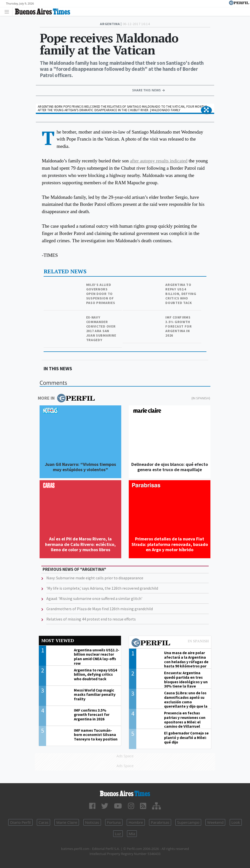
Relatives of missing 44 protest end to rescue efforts (91, 619)
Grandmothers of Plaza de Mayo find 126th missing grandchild (100, 609)
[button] (206, 110)
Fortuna (114, 822)
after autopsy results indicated (159, 161)
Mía (132, 834)
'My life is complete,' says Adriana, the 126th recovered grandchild (102, 588)
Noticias (92, 822)
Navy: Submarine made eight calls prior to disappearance (95, 578)
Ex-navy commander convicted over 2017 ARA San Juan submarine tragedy (101, 329)
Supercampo (188, 822)
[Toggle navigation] (8, 11)
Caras (43, 822)
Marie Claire (67, 822)
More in (66, 398)
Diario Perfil (20, 822)
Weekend (215, 822)
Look (236, 822)
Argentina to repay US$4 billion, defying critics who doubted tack (181, 294)
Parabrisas (160, 822)
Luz (118, 834)
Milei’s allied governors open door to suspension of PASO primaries (101, 294)
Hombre (136, 822)
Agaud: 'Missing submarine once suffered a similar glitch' (94, 598)
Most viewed (58, 640)
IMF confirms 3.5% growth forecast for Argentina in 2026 (178, 326)
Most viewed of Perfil (170, 643)
